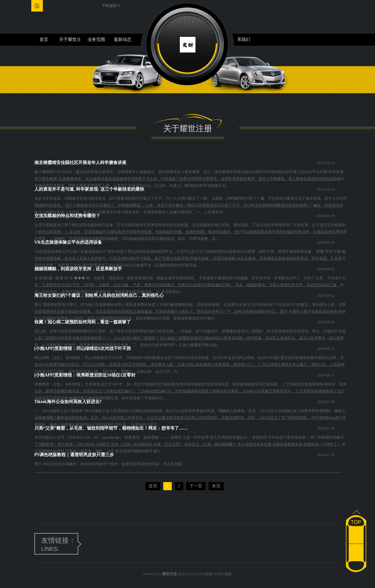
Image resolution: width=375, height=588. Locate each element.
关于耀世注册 (70, 42)
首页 (44, 40)
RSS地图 (206, 574)
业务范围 (96, 40)
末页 (216, 486)
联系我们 (241, 40)
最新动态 (123, 40)
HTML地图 (223, 574)
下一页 (196, 486)
